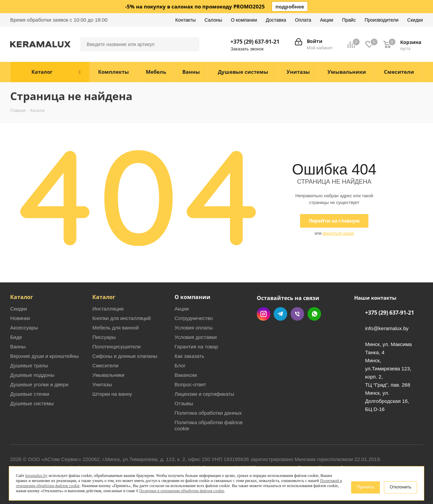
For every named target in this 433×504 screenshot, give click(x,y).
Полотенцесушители (117, 347)
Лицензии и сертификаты (204, 394)
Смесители (105, 365)
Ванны (18, 347)
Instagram (264, 314)
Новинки (20, 318)
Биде (16, 337)
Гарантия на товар (196, 347)
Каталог (22, 297)
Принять (366, 487)
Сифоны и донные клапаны (125, 356)
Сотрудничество (194, 318)
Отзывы (184, 403)
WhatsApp (314, 314)
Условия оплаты (194, 328)
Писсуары (104, 337)
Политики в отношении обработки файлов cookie (182, 491)
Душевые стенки (30, 394)
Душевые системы (32, 403)
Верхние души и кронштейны (44, 356)
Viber (297, 314)
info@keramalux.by (387, 329)
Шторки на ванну (112, 394)
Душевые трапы (29, 365)
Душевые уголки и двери (39, 384)
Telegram (280, 314)
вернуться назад (338, 233)
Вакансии (186, 375)
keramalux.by (37, 476)
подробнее (290, 6)
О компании (192, 297)
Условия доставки (196, 337)
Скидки (18, 309)
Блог (180, 365)
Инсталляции (108, 309)
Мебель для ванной (116, 328)
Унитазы (102, 384)
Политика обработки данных (208, 413)
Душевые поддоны (32, 375)
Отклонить (401, 487)
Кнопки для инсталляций (122, 318)
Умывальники (108, 375)
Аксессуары (24, 328)
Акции (182, 309)
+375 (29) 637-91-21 (255, 42)
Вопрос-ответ (190, 384)
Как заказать (189, 356)
